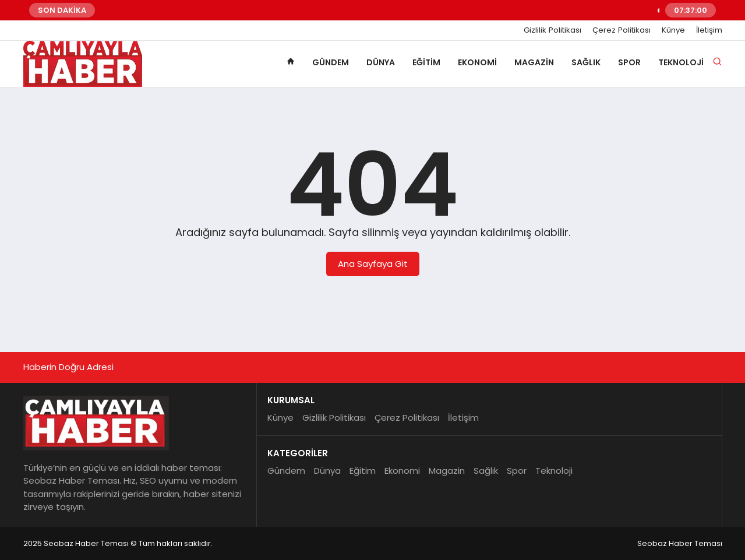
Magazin (534, 62)
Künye (673, 30)
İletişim (709, 30)
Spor (629, 62)
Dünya (381, 62)
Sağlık (586, 62)
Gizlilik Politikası (552, 30)
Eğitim (426, 62)
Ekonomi (477, 62)
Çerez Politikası (622, 30)
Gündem (331, 62)
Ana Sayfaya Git (373, 264)
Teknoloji (681, 62)
